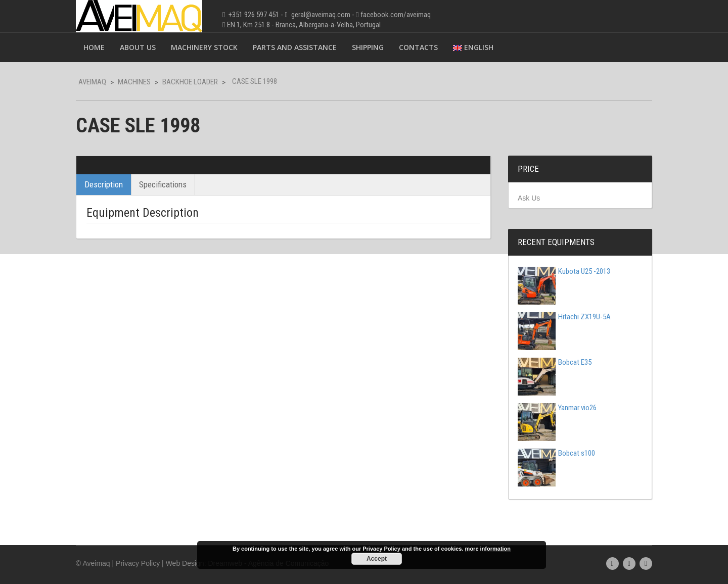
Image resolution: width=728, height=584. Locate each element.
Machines (134, 82)
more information (488, 549)
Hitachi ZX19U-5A (564, 317)
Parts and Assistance (295, 47)
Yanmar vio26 (557, 408)
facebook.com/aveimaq (396, 15)
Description (104, 184)
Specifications (163, 184)
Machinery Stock (204, 47)
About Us (138, 47)
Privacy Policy (138, 563)
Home (94, 47)
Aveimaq (92, 82)
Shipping (368, 47)
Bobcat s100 (556, 453)
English (473, 47)
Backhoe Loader (190, 82)
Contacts (418, 47)
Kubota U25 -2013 (564, 271)
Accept (377, 559)
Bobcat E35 (555, 362)
